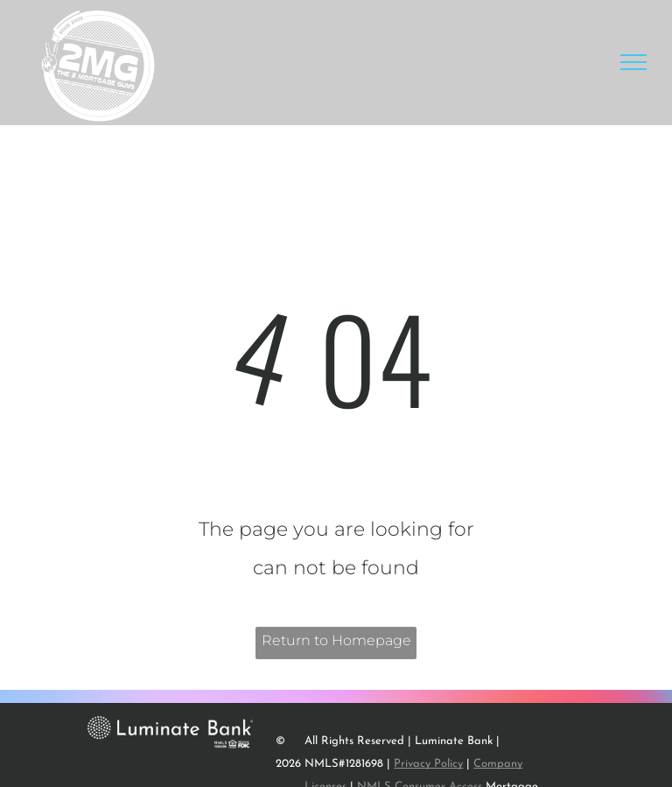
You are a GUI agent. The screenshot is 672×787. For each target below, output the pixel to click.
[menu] (633, 62)
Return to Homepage (336, 640)
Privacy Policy (428, 764)
